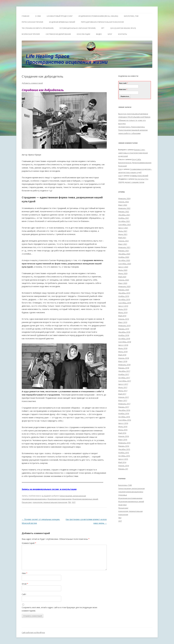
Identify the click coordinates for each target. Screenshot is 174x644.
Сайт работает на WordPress (33, 633)
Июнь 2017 (123, 391)
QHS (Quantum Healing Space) (123, 28)
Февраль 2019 (124, 326)
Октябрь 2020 (124, 260)
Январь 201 (123, 469)
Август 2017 (123, 384)
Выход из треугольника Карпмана (133, 114)
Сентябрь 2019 (125, 303)
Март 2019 (123, 322)
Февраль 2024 (124, 198)
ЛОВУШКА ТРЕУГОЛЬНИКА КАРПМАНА (134, 117)
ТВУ (70, 502)
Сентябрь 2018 (125, 342)
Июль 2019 (123, 309)
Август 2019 (123, 306)
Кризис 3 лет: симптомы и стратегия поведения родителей (133, 153)
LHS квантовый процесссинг (60, 16)
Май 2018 (122, 355)
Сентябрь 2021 (125, 225)
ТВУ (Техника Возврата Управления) (38, 28)
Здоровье (123, 495)
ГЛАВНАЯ (25, 16)
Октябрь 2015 (124, 456)
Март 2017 (123, 400)
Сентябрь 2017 (125, 381)
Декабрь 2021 (124, 215)
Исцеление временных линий (85, 499)
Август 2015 (123, 459)
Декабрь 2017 (124, 371)
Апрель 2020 (124, 280)
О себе (38, 16)
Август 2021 (123, 228)
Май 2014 (122, 462)
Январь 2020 (124, 290)
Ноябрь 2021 (124, 218)
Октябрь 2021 (124, 221)
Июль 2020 (123, 270)
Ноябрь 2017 (124, 374)
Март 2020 (123, 283)
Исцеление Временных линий (62, 22)
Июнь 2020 (123, 273)
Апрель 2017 (124, 397)
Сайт (24, 594)
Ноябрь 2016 (124, 413)
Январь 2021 (124, 251)
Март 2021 (123, 244)
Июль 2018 (123, 348)
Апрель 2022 (124, 202)
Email (25, 584)
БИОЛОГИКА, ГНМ (131, 16)
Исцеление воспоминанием (59, 499)
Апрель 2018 (124, 358)
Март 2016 (123, 440)
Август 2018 (123, 345)
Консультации (83, 34)
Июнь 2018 (123, 352)
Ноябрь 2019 (124, 296)
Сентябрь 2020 (125, 264)
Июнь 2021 (123, 234)
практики (122, 505)
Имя (25, 573)
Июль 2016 (123, 427)
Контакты (123, 34)
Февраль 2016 (124, 443)
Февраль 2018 (124, 365)
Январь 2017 (124, 407)
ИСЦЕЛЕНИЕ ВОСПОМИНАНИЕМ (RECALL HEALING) (98, 16)
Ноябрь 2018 (124, 335)
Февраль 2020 (124, 286)
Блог (110, 34)
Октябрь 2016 (124, 417)
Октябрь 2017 (124, 378)
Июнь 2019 (123, 312)
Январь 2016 (124, 446)
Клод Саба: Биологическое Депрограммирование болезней (135, 163)
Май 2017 (122, 394)
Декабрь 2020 (124, 254)
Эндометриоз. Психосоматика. (132, 127)
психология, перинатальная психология (50, 502)
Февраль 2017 (124, 404)
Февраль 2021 (124, 247)
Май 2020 (122, 277)
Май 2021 (122, 238)
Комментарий (29, 543)
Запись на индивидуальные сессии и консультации (49, 489)
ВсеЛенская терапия (31, 34)
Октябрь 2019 (124, 299)
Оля (120, 169)
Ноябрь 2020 (124, 257)
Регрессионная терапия (32, 22)
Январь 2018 (124, 368)
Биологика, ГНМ (125, 485)
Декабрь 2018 (124, 332)
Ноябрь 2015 (124, 453)
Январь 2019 (124, 329)
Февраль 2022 (124, 208)
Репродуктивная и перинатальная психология (102, 22)
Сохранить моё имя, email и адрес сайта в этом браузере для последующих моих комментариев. (59, 609)
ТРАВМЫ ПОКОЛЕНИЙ (139, 176)
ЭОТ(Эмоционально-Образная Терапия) (77, 28)
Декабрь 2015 (124, 449)
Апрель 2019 (124, 319)
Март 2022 (123, 205)
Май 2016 (122, 433)
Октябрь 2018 (124, 339)
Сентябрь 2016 (125, 420)
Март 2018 (123, 361)
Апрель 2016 (124, 436)
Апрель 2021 (124, 241)
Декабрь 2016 (124, 410)
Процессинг (27, 502)
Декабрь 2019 (124, 293)
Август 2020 (123, 267)
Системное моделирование (58, 34)
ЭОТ (74, 502)
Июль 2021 (123, 231)
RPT (103, 28)
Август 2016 (123, 423)
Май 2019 (122, 316)
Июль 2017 (123, 387)
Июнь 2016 (123, 430)
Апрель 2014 (124, 466)
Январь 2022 (124, 211)
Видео (99, 34)
